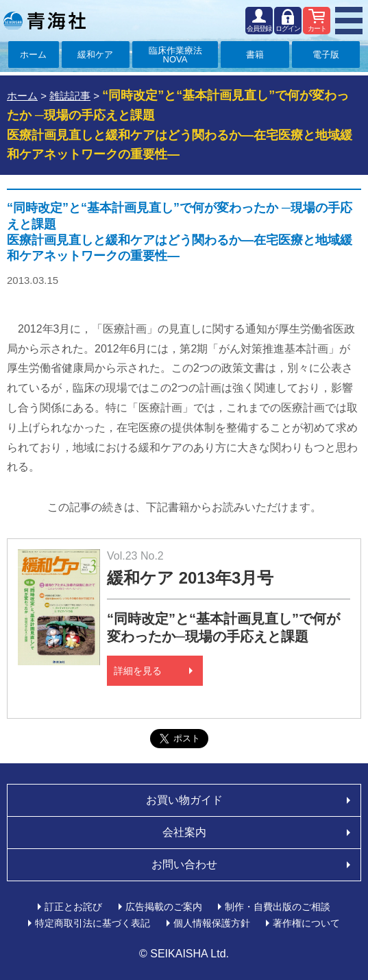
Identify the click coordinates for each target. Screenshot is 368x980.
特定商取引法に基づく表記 (93, 923)
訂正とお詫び (73, 907)
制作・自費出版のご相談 (278, 907)
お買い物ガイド (184, 800)
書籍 (255, 55)
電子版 (326, 55)
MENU (349, 21)
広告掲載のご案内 (164, 907)
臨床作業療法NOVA (175, 55)
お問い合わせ (184, 864)
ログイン (288, 28)
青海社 (45, 21)
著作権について (306, 923)
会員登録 (259, 28)
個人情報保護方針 (212, 923)
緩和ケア (95, 55)
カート (317, 28)
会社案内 (184, 832)
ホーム (33, 55)
